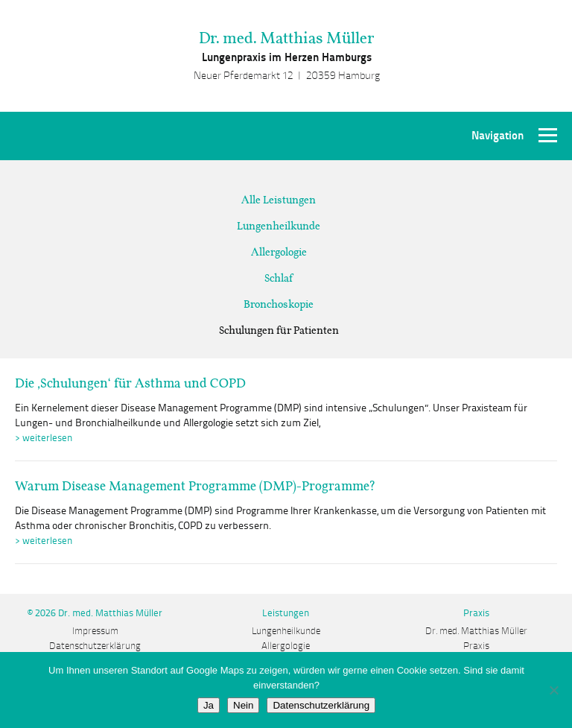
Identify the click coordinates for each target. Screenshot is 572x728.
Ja (209, 705)
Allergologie (279, 252)
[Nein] (553, 690)
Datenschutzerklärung (95, 646)
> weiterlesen (44, 438)
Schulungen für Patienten (279, 330)
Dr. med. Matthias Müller (286, 38)
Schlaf (279, 278)
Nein (243, 705)
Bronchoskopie (279, 304)
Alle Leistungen (279, 200)
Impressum (95, 631)
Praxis (476, 646)
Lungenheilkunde (279, 226)
